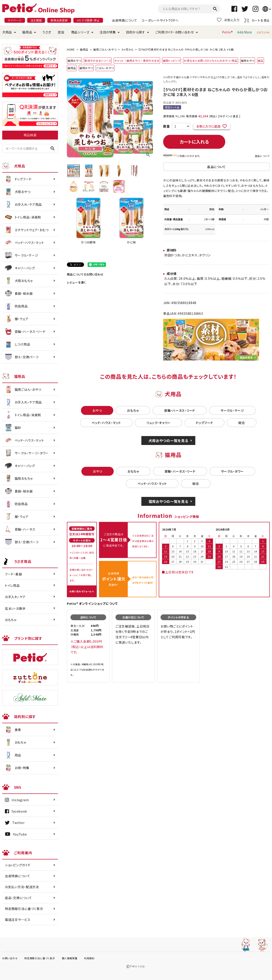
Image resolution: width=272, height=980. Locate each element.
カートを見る (257, 20)
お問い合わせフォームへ (82, 591)
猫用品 (27, 32)
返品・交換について (18, 898)
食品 (261, 61)
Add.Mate (245, 32)
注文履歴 (36, 20)
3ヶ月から (128, 49)
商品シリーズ (80, 32)
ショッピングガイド (18, 865)
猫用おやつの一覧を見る (168, 501)
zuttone (263, 32)
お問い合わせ (10, 958)
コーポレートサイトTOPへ (160, 20)
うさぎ (47, 32)
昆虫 (61, 32)
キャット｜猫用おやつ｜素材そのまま (137, 61)
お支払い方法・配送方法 (22, 887)
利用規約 (89, 958)
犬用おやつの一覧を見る (168, 441)
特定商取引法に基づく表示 (24, 909)
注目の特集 (108, 32)
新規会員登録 (59, 20)
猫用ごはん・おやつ (105, 49)
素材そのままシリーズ (98, 61)
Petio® (227, 32)
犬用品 (7, 32)
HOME (71, 49)
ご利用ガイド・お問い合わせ (175, 32)
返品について (262, 156)
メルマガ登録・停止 (88, 20)
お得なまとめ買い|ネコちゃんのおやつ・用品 (211, 61)
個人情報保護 (70, 958)
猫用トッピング (172, 61)
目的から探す (135, 32)
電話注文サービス (18, 920)
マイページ (15, 20)
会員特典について (125, 20)
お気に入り (228, 20)
